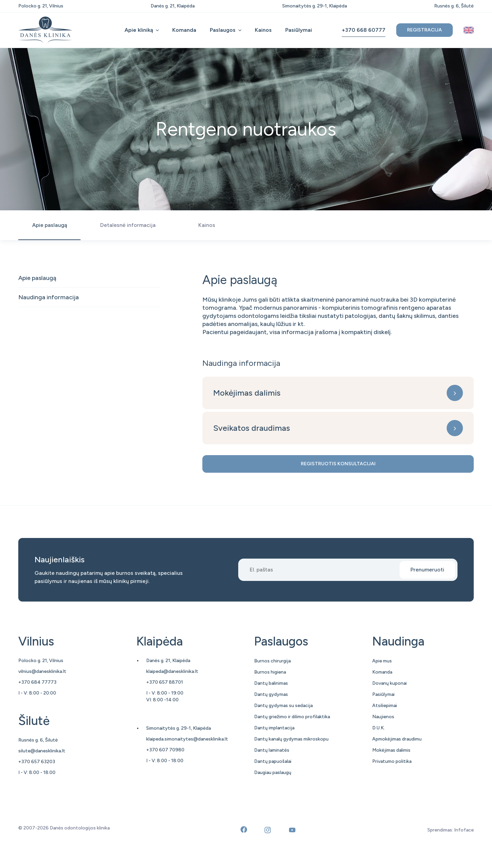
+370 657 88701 (165, 682)
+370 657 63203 (37, 762)
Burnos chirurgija (272, 661)
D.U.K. (378, 728)
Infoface (464, 830)
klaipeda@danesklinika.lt (172, 671)
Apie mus (382, 661)
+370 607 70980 (165, 750)
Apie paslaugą (37, 278)
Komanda (184, 30)
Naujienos (383, 717)
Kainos (263, 30)
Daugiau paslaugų (273, 772)
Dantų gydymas (271, 694)
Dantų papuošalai (273, 761)
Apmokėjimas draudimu (397, 739)
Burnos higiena (270, 672)
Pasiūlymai (299, 30)
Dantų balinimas (271, 683)
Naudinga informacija (49, 297)
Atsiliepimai (385, 706)
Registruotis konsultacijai (338, 464)
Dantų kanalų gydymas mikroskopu (291, 739)
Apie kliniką (139, 30)
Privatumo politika (392, 761)
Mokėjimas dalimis (247, 393)
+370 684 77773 (37, 682)
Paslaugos (223, 30)
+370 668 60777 (364, 30)
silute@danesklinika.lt (42, 751)
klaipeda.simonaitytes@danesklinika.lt (187, 739)
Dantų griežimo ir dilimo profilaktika (292, 717)
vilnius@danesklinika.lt (42, 671)
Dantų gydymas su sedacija (283, 706)
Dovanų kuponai (389, 683)
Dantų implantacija (274, 728)
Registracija (424, 30)
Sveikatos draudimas (252, 428)
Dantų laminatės (272, 750)
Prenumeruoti (427, 570)
